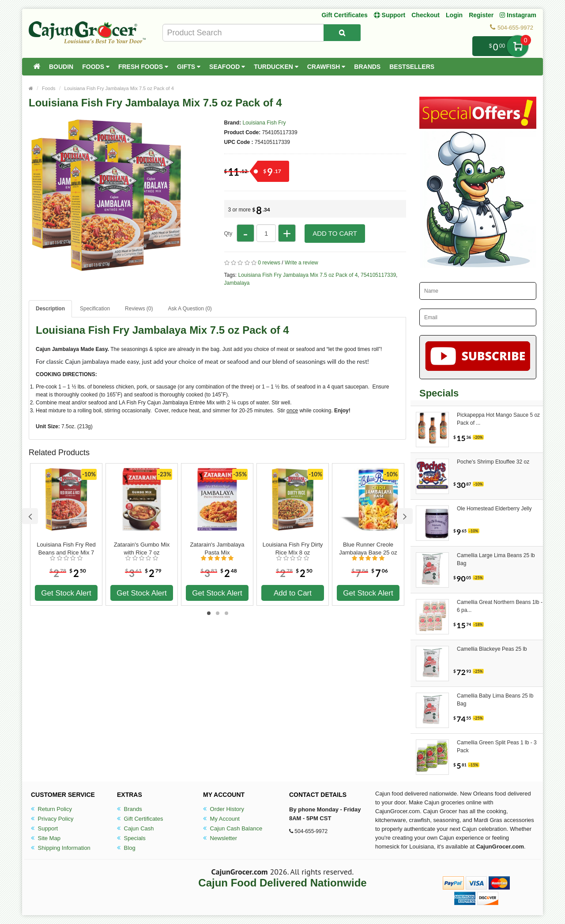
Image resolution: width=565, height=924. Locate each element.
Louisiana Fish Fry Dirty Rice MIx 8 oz (293, 549)
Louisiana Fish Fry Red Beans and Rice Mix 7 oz (66, 549)
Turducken (276, 67)
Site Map (46, 838)
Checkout (426, 15)
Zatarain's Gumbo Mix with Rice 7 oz (142, 549)
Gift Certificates (344, 15)
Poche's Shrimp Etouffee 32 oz (493, 462)
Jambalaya (237, 283)
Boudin (61, 67)
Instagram (518, 15)
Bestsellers (412, 67)
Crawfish (326, 67)
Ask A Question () (190, 309)
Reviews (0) (139, 309)
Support (44, 828)
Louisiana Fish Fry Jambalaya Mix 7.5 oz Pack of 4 (119, 88)
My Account (221, 819)
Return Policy (51, 809)
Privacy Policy (52, 819)
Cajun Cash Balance (233, 828)
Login (454, 15)
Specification (95, 309)
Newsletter (220, 838)
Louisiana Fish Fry (264, 123)
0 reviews (269, 263)
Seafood (227, 67)
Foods (96, 67)
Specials (131, 838)
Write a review (301, 263)
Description (50, 309)
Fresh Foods (143, 67)
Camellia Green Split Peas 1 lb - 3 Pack (497, 747)
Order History (224, 809)
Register (481, 15)
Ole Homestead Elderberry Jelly (494, 509)
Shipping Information (61, 848)
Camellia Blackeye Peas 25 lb (492, 649)
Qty (228, 234)
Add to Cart (335, 233)
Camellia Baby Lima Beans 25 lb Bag (495, 700)
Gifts (189, 67)
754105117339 (378, 275)
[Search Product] (342, 33)
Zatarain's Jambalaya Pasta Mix (217, 549)
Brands (367, 67)
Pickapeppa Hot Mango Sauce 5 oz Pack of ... (498, 419)
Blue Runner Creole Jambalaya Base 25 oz (368, 549)
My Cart (518, 46)
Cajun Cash (136, 828)
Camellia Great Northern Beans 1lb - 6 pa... (500, 606)
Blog (126, 848)
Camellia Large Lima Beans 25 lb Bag (496, 559)
